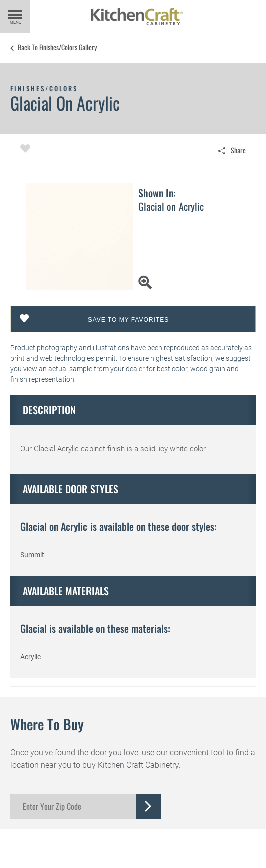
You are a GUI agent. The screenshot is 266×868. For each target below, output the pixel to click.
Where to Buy (47, 724)
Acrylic (30, 657)
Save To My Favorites (129, 320)
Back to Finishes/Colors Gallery (57, 47)
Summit (32, 555)
